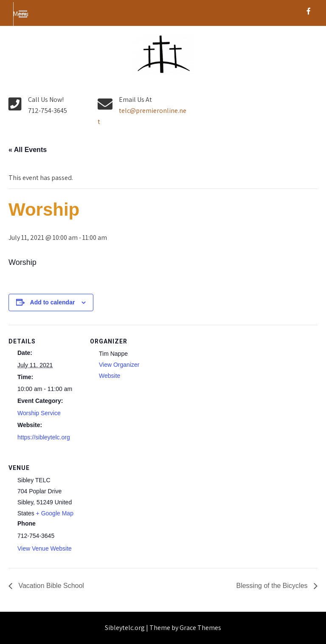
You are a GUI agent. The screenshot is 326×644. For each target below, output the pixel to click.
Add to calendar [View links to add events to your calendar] (53, 302)
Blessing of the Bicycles (273, 586)
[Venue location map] (135, 510)
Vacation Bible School (50, 586)
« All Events (28, 150)
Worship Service (39, 413)
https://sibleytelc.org (44, 437)
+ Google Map (55, 513)
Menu (21, 14)
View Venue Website (45, 548)
